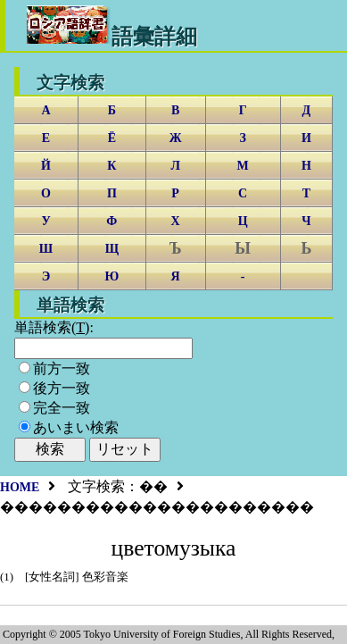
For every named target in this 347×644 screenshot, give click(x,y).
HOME (20, 487)
